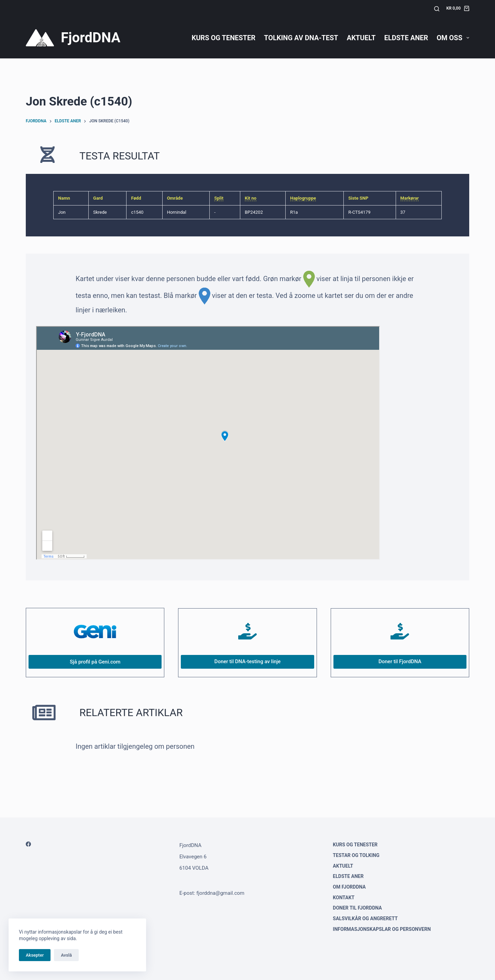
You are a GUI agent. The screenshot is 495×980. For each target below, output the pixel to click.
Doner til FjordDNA (400, 661)
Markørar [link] (410, 198)
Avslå (66, 955)
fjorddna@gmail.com (220, 893)
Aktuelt (361, 38)
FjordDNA (91, 38)
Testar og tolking (356, 855)
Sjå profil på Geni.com (95, 662)
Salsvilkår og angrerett (365, 918)
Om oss (453, 38)
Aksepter (35, 955)
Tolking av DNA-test (301, 38)
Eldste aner (406, 38)
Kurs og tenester (223, 38)
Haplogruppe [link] (303, 198)
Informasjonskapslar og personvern (382, 929)
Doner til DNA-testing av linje (248, 661)
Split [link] (219, 198)
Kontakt (344, 898)
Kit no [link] (251, 198)
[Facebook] (28, 844)
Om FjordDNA (349, 887)
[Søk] (437, 9)
